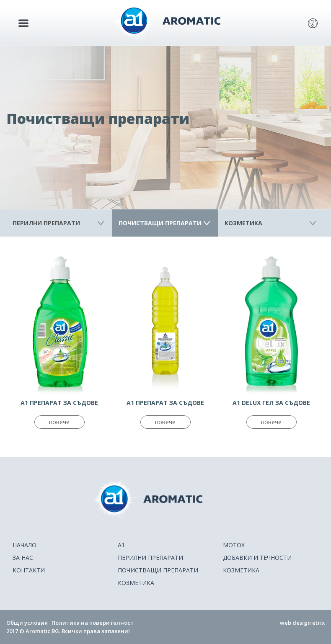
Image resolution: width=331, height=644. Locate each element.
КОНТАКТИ (29, 570)
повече (59, 422)
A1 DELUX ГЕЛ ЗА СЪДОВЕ (271, 403)
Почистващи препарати (160, 223)
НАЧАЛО (25, 545)
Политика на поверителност (93, 623)
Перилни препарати (46, 223)
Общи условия (27, 623)
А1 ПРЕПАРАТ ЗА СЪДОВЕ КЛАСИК (59, 403)
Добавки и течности (257, 558)
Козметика (243, 223)
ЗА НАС (23, 558)
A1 (121, 545)
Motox (234, 545)
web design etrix (302, 623)
